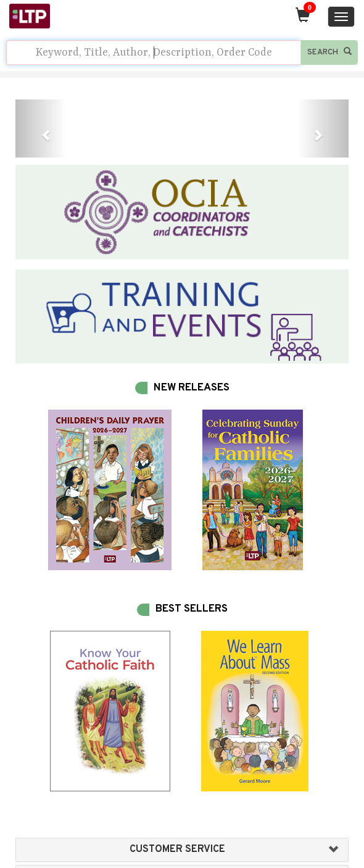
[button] (40, 129)
